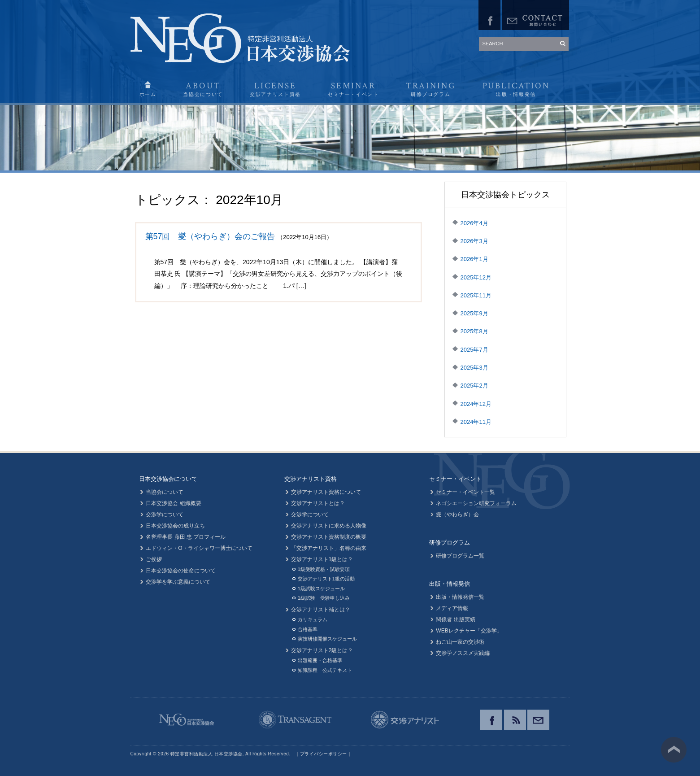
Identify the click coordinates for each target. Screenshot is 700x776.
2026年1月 (474, 259)
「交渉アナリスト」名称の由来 (329, 548)
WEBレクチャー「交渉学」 (469, 631)
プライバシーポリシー (324, 754)
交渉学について (165, 514)
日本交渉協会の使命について (181, 571)
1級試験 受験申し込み (324, 598)
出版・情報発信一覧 (460, 597)
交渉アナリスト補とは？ (321, 610)
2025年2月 (474, 386)
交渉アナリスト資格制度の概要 (329, 537)
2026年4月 (474, 223)
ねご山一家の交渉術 (460, 642)
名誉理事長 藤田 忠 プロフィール (186, 537)
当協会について (165, 492)
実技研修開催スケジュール (327, 639)
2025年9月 (474, 313)
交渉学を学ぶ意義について (178, 582)
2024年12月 (476, 404)
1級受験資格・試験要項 (324, 569)
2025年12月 (476, 277)
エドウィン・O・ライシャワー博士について (199, 548)
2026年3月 (474, 241)
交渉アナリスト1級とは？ (322, 559)
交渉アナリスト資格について (326, 492)
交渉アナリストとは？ (318, 503)
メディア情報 (452, 608)
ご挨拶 (154, 559)
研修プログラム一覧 (460, 556)
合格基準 (308, 629)
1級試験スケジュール (321, 589)
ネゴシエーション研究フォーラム (476, 503)
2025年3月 (474, 368)
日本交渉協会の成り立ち (176, 526)
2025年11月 (476, 295)
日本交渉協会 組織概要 (174, 503)
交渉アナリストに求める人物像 (329, 526)
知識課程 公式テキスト (325, 670)
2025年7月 (474, 350)
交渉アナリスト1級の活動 (326, 579)
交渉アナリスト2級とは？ (322, 650)
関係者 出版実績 (455, 619)
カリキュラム (313, 619)
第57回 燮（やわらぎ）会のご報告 (210, 236)
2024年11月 (476, 422)
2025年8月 (474, 331)
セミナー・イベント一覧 (465, 492)
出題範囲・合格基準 (320, 660)
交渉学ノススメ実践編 (463, 653)
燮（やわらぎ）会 (457, 514)
